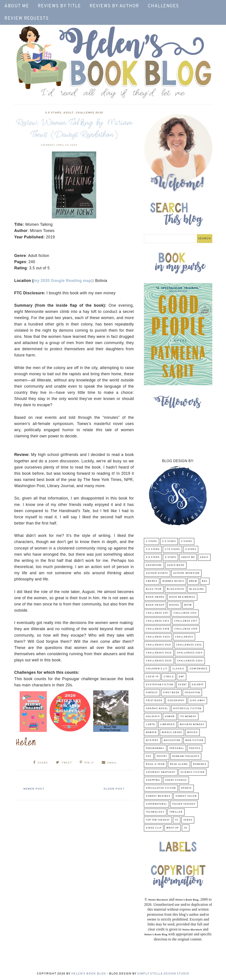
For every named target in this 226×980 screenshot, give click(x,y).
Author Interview (186, 573)
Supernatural (156, 804)
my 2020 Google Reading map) (63, 281)
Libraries (168, 724)
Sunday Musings (158, 796)
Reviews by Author (114, 6)
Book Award (155, 597)
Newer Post (36, 789)
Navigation (172, 740)
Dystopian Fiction (160, 685)
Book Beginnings (182, 597)
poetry (162, 756)
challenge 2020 (89, 113)
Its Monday (188, 717)
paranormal (155, 748)
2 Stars (152, 541)
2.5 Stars (169, 541)
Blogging (197, 589)
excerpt (198, 685)
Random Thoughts (186, 756)
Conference (199, 669)
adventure (154, 565)
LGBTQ (151, 724)
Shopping (153, 780)
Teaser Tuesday (184, 804)
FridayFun (192, 693)
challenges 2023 (159, 653)
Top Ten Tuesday (158, 820)
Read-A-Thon (155, 764)
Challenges (163, 6)
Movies (192, 732)
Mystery (152, 740)
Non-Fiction (194, 740)
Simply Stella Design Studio (163, 974)
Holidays (153, 717)
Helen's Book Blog (89, 974)
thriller (176, 812)
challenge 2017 (186, 621)
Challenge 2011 (157, 613)
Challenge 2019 (186, 629)
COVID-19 (152, 677)
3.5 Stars (53, 113)
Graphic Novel (157, 709)
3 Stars (187, 541)
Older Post (113, 789)
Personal (177, 748)
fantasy (152, 693)
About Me (17, 6)
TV (177, 820)
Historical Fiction (187, 709)
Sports (186, 788)
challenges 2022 (189, 645)
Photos (195, 748)
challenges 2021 (158, 645)
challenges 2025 (159, 661)
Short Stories (176, 780)
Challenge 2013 (157, 621)
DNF (182, 677)
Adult (69, 113)
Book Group (155, 605)
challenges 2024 (190, 653)
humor (170, 717)
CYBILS (169, 677)
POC (149, 756)
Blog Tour (154, 589)
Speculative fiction (161, 788)
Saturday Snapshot (161, 772)
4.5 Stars (153, 557)
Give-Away (198, 701)
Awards (152, 581)
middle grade (172, 732)
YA (186, 828)
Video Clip (154, 828)
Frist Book (154, 701)
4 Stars (191, 549)
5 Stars (171, 557)
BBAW (193, 581)
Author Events (157, 573)
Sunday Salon (186, 796)
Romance (200, 764)
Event (183, 685)
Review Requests (27, 19)
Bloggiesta (176, 589)
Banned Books (173, 581)
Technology (155, 812)
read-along (179, 764)
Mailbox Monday (192, 724)
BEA (205, 581)
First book (171, 693)
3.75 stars (172, 549)
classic (178, 669)
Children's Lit (157, 669)
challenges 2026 (190, 661)
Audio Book (176, 565)
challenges (184, 637)
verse (188, 820)
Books (174, 605)
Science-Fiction (193, 772)
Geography (176, 701)
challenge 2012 (185, 613)
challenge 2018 (158, 629)
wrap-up (173, 828)
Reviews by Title (59, 6)
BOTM (188, 605)
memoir (151, 732)
